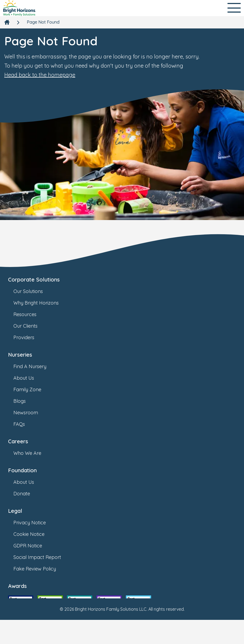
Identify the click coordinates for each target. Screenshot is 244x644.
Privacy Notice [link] (35, 523)
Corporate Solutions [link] (34, 279)
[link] (20, 8)
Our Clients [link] (31, 326)
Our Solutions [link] (33, 291)
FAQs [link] (25, 424)
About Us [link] (29, 378)
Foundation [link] (22, 470)
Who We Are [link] (33, 453)
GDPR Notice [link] (33, 546)
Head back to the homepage (40, 75)
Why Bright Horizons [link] (41, 303)
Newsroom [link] (31, 413)
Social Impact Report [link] (43, 557)
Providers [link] (29, 337)
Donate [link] (27, 494)
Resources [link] (30, 314)
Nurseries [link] (20, 355)
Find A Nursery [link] (35, 366)
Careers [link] (18, 441)
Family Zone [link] (33, 389)
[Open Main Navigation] (234, 8)
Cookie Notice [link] (34, 534)
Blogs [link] (25, 401)
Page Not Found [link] (43, 22)
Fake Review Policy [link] (40, 569)
